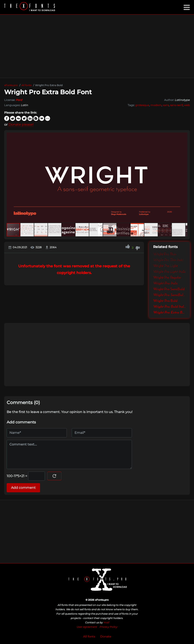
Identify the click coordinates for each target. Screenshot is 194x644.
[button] (184, 178)
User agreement (87, 627)
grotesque (142, 105)
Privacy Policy (108, 627)
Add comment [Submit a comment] (23, 488)
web (187, 105)
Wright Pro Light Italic (169, 272)
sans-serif (176, 105)
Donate (106, 637)
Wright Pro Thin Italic (168, 260)
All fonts (89, 637)
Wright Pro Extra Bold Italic (169, 313)
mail (106, 622)
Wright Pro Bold (165, 301)
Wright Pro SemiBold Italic (169, 295)
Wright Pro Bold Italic (169, 307)
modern (156, 105)
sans (166, 105)
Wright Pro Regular (167, 278)
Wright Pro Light (165, 266)
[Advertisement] (97, 46)
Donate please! (21, 125)
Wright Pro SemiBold (169, 289)
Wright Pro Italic (165, 283)
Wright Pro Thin (165, 254)
